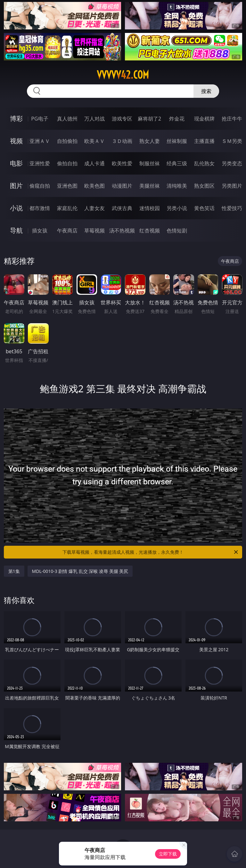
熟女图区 (204, 186)
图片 (16, 186)
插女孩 (40, 231)
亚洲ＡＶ (40, 141)
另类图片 (232, 186)
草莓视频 (94, 231)
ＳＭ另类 (232, 141)
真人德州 (67, 119)
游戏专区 (122, 119)
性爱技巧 (232, 208)
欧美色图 (94, 186)
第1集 (14, 571)
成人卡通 (94, 163)
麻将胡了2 (149, 119)
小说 (16, 208)
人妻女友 (94, 208)
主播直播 (204, 141)
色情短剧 (177, 231)
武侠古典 (122, 208)
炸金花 (177, 119)
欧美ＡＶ (94, 141)
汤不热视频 (122, 231)
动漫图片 (122, 186)
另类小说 (177, 208)
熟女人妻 (150, 141)
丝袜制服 (177, 141)
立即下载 (168, 854)
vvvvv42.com (123, 75)
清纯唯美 (177, 186)
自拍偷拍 (67, 141)
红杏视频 (150, 231)
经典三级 (177, 163)
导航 (16, 230)
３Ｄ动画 (122, 141)
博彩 (16, 118)
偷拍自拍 (67, 163)
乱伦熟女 (204, 163)
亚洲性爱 (40, 163)
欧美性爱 (122, 163)
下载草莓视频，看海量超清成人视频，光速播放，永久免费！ (151, 552)
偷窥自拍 (40, 186)
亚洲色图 (67, 186)
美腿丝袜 (150, 186)
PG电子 (40, 119)
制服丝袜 (150, 163)
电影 (16, 163)
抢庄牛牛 (232, 119)
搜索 (206, 91)
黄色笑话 (204, 208)
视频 (16, 141)
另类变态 (232, 163)
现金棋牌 (204, 119)
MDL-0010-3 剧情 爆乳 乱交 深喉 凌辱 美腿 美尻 (80, 571)
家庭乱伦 (67, 208)
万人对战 (94, 119)
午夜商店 (67, 231)
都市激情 (40, 208)
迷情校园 (150, 208)
